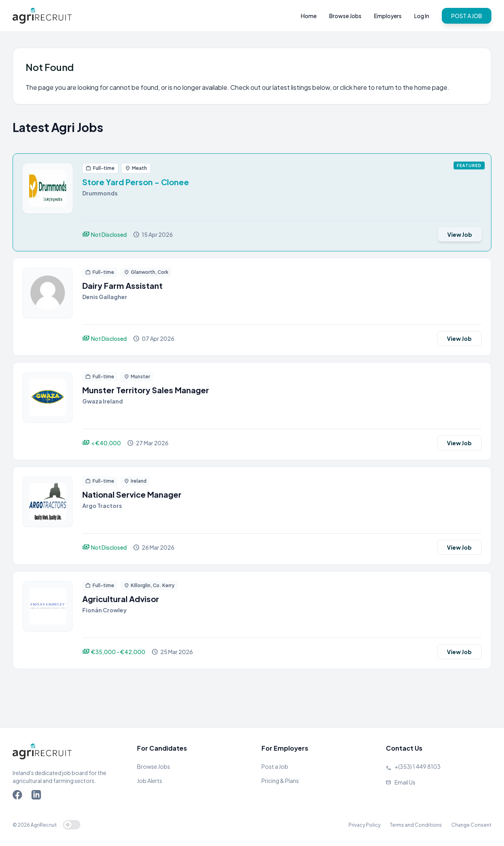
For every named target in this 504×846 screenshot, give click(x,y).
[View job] (48, 202)
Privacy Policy (364, 825)
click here (353, 87)
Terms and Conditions (416, 825)
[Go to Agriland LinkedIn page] (38, 796)
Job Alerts (150, 781)
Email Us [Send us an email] (405, 782)
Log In (422, 16)
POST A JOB (467, 16)
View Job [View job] (460, 234)
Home (309, 16)
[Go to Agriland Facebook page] (19, 796)
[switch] (72, 825)
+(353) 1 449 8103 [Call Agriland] (418, 766)
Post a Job (275, 766)
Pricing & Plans (280, 781)
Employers (388, 16)
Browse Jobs (345, 16)
